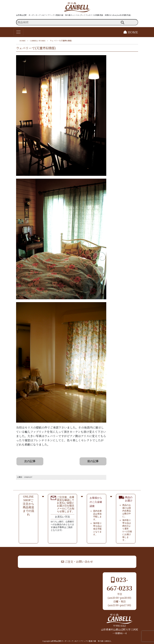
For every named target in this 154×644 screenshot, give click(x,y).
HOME (131, 32)
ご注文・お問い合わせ (77, 562)
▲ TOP (141, 550)
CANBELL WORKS (38, 41)
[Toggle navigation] (18, 32)
